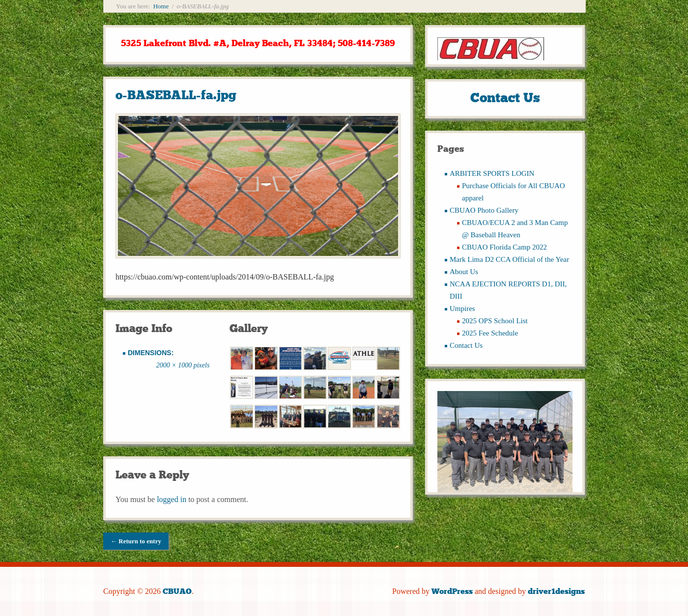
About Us (464, 272)
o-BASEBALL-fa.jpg (176, 95)
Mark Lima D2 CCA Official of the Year (509, 259)
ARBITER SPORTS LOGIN (492, 173)
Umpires (462, 308)
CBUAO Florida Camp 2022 (504, 247)
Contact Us (466, 345)
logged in (172, 499)
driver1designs (556, 591)
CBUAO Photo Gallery (484, 210)
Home (161, 6)
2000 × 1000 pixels (183, 365)
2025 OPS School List (495, 321)
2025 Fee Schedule (490, 333)
